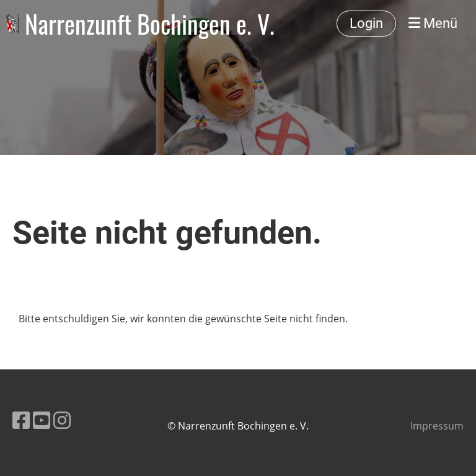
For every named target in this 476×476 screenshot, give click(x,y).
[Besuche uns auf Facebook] (21, 420)
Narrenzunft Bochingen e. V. (150, 24)
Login (366, 23)
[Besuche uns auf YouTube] (42, 420)
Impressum (437, 426)
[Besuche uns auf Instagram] (62, 420)
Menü (433, 23)
